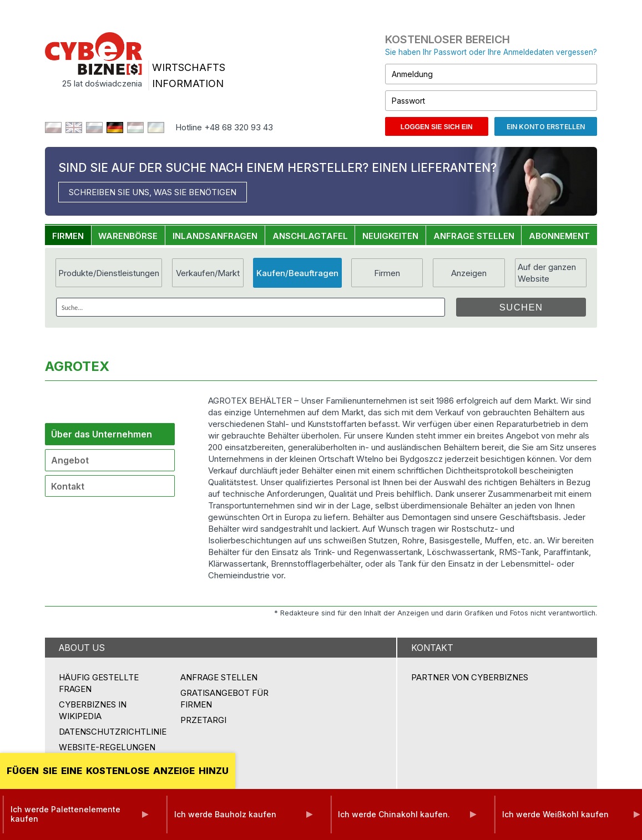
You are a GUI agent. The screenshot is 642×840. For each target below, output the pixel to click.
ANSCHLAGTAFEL (310, 236)
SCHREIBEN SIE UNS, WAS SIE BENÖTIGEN (153, 192)
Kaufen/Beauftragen (297, 273)
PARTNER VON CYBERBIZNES (470, 677)
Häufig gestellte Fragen (99, 683)
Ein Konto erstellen (546, 127)
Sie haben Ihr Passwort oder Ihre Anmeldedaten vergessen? (491, 52)
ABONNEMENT (559, 236)
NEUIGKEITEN (390, 236)
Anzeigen (469, 273)
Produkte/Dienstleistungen (109, 273)
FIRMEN (68, 236)
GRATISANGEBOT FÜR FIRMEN (224, 699)
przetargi (203, 720)
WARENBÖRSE (128, 236)
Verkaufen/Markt (208, 273)
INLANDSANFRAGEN (215, 236)
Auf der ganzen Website (547, 273)
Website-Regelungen (107, 747)
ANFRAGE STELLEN (474, 236)
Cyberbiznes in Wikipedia (93, 710)
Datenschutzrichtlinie (113, 732)
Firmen (387, 273)
